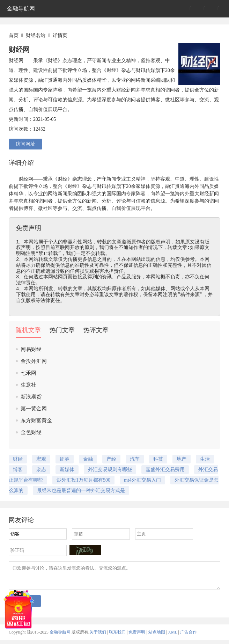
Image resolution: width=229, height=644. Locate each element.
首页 (14, 35)
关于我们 (98, 636)
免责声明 (137, 636)
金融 (88, 459)
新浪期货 (31, 397)
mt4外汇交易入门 (142, 480)
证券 (65, 459)
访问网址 (25, 144)
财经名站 (36, 35)
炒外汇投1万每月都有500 (83, 480)
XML (172, 636)
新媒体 (67, 470)
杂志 (77, 179)
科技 (158, 459)
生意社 (28, 385)
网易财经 (31, 349)
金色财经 (31, 432)
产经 (111, 459)
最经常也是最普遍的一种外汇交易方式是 (81, 491)
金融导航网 (21, 9)
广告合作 (189, 636)
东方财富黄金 (36, 420)
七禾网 (28, 373)
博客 (28, 208)
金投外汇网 (34, 361)
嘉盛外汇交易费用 (165, 470)
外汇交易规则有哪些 (110, 470)
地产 (182, 459)
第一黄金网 (34, 409)
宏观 (41, 459)
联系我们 (117, 636)
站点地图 (157, 636)
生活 (205, 459)
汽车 (135, 459)
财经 (23, 179)
